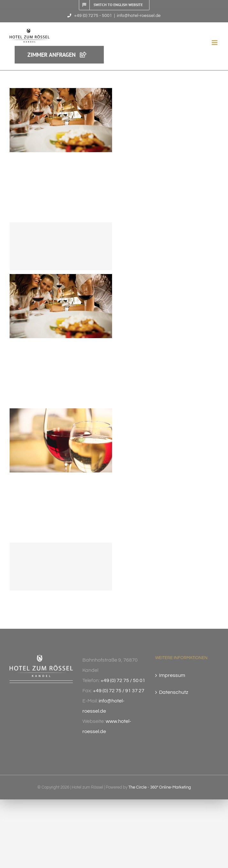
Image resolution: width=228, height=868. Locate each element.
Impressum (172, 675)
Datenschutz (174, 692)
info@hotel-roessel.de (139, 16)
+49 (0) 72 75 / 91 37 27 (119, 691)
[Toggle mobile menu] (215, 43)
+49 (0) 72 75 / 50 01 (123, 680)
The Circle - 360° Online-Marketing (160, 787)
